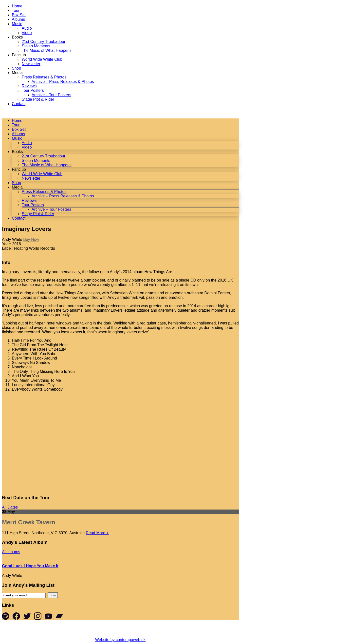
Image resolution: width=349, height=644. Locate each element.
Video (27, 33)
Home (17, 6)
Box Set (19, 15)
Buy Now (31, 239)
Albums (18, 19)
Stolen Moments (36, 46)
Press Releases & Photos (44, 77)
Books (17, 37)
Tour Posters (33, 90)
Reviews (29, 86)
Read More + (97, 533)
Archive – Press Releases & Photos (63, 82)
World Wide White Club (42, 59)
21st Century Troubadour (44, 42)
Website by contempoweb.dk (120, 640)
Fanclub (19, 55)
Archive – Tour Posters (51, 95)
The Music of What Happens (47, 50)
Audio (27, 28)
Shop (16, 68)
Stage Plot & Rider (38, 99)
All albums (11, 552)
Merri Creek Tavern (29, 522)
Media (17, 73)
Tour (16, 10)
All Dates (10, 507)
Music (17, 24)
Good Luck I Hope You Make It (30, 566)
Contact (19, 104)
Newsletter (31, 64)
